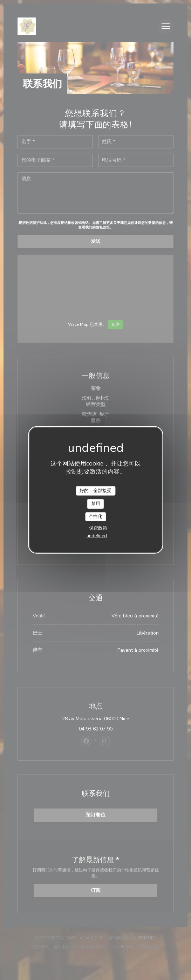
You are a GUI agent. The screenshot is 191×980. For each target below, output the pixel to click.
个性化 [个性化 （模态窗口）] (95, 517)
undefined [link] (97, 536)
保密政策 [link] (98, 528)
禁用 (96, 504)
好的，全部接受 (95, 490)
